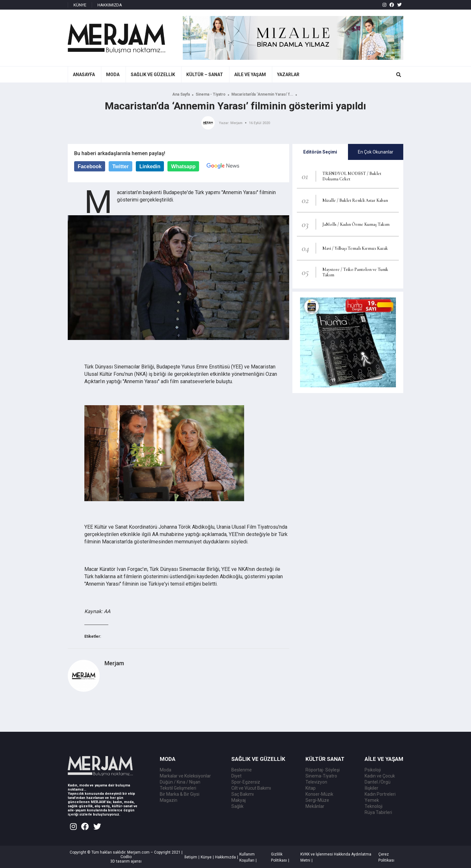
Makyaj (239, 800)
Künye (206, 857)
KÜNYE (80, 5)
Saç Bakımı (243, 794)
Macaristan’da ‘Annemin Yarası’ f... (262, 94)
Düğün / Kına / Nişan (180, 782)
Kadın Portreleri (380, 794)
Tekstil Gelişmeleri (178, 788)
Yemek (372, 800)
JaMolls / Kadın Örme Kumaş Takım (356, 224)
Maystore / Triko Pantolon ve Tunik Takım (355, 272)
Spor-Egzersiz (246, 782)
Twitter (120, 166)
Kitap (311, 788)
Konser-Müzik (319, 794)
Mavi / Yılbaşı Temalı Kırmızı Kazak (355, 248)
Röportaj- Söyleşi (323, 770)
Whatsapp (183, 166)
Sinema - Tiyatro (211, 94)
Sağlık (237, 806)
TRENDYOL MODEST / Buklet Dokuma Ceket (352, 176)
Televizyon (316, 782)
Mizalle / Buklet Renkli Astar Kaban (355, 200)
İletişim (191, 857)
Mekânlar (315, 806)
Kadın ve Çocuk (380, 776)
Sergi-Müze (317, 800)
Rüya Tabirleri (378, 812)
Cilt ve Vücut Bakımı (251, 788)
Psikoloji (373, 770)
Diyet (236, 776)
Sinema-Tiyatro (321, 776)
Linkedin (150, 166)
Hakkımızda (225, 857)
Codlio (126, 857)
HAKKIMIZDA (110, 5)
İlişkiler (371, 788)
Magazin (169, 800)
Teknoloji (374, 806)
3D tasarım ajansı (126, 861)
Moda (166, 770)
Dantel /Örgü (378, 782)
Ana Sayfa (181, 94)
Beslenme (242, 770)
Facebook (90, 166)
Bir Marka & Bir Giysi (180, 794)
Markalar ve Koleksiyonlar (185, 776)
